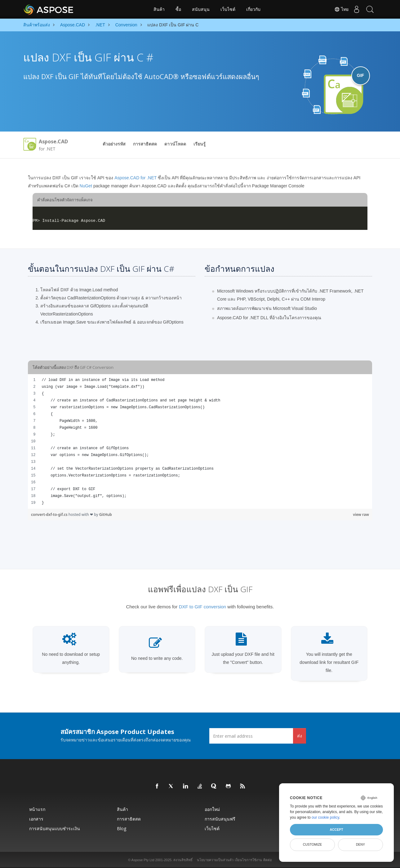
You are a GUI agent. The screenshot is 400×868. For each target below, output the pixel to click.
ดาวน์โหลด (175, 144)
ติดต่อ (268, 860)
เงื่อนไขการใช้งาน (248, 860)
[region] (200, 441)
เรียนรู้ (200, 144)
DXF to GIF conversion (203, 607)
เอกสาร (36, 819)
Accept (336, 830)
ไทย (337, 9)
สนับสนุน (201, 9)
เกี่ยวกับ (253, 9)
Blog (122, 828)
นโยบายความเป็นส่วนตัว (215, 860)
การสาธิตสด (145, 144)
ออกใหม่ (212, 809)
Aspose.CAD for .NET (136, 178)
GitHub (106, 515)
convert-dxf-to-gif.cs (50, 515)
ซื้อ (178, 9)
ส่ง (300, 736)
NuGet (86, 186)
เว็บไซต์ (228, 9)
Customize (313, 844)
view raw (361, 515)
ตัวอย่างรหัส (114, 144)
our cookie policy (325, 817)
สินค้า (159, 9)
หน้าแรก (37, 809)
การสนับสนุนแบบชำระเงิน (55, 828)
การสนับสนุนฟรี (220, 819)
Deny (360, 844)
